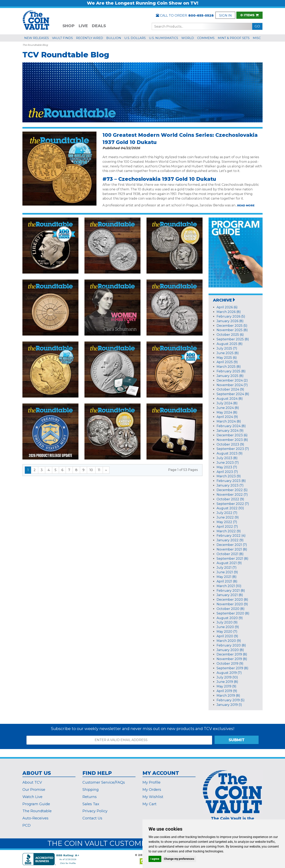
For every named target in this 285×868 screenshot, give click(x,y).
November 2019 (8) (232, 659)
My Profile (152, 782)
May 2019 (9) (226, 686)
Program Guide (36, 804)
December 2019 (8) (232, 654)
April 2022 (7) (227, 527)
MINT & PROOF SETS (234, 38)
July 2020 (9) (227, 622)
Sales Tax (91, 804)
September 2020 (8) (233, 613)
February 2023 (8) (231, 481)
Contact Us (92, 818)
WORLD (188, 38)
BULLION (114, 38)
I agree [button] (155, 859)
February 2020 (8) (231, 645)
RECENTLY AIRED (90, 38)
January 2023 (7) (230, 485)
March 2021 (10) (229, 586)
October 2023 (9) (230, 444)
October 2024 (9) (230, 389)
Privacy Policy (95, 811)
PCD (27, 825)
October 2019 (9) (230, 664)
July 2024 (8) (227, 403)
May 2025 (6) (227, 358)
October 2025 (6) (230, 335)
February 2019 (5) (231, 700)
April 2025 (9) (227, 362)
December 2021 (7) (232, 545)
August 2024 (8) (230, 399)
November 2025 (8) (232, 330)
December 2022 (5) (232, 490)
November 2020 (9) (232, 604)
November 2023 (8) (232, 440)
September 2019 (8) (232, 668)
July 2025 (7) (227, 348)
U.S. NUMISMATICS (164, 38)
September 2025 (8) (233, 339)
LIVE (83, 26)
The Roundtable (37, 811)
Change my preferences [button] (179, 859)
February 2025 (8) (231, 371)
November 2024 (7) (232, 385)
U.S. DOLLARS (135, 38)
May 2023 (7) (227, 467)
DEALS (99, 26)
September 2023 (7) (233, 449)
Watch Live (32, 797)
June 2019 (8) (227, 682)
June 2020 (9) (228, 627)
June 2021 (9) (227, 572)
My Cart (150, 804)
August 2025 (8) (230, 344)
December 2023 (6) (232, 435)
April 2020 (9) (227, 636)
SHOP (69, 26)
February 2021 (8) (231, 591)
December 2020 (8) (232, 600)
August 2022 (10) (230, 508)
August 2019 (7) (229, 673)
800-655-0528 (201, 15)
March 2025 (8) (229, 367)
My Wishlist (153, 797)
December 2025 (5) (232, 326)
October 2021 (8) (230, 554)
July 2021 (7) (227, 568)
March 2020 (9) (229, 641)
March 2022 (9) (229, 531)
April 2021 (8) (227, 581)
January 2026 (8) (230, 321)
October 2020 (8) (231, 609)
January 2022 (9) (230, 540)
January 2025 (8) (230, 376)
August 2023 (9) (230, 453)
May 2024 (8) (227, 412)
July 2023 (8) (227, 458)
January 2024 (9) (230, 431)
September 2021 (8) (232, 559)
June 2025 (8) (228, 353)
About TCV (32, 782)
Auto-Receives (35, 818)
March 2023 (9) (229, 476)
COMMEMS (206, 38)
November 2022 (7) (232, 495)
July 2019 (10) (227, 677)
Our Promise (34, 790)
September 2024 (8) (233, 394)
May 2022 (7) (227, 522)
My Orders (152, 790)
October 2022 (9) (230, 499)
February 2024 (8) (231, 426)
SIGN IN (225, 15)
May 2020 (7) (227, 632)
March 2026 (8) (229, 312)
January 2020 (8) (230, 650)
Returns (90, 797)
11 (99, 470)
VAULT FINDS (62, 38)
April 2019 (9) (227, 691)
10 (91, 470)
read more (246, 205)
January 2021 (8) (230, 595)
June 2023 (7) (228, 463)
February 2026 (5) (231, 316)
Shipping (91, 790)
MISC (257, 38)
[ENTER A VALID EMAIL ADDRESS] (119, 740)
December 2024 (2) (232, 380)
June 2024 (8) (228, 408)
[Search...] (202, 26)
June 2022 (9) (228, 517)
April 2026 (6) (227, 307)
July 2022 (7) (227, 513)
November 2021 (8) (232, 549)
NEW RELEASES (37, 38)
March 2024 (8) (229, 421)
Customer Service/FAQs (104, 782)
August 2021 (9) (229, 563)
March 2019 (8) (228, 696)
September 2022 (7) (233, 504)
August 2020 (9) (230, 618)
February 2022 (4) (231, 536)
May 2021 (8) (227, 577)
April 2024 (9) (227, 417)
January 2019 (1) (229, 705)
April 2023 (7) (227, 472)
